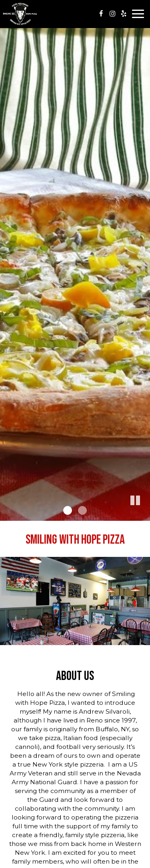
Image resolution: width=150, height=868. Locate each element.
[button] (144, 515)
